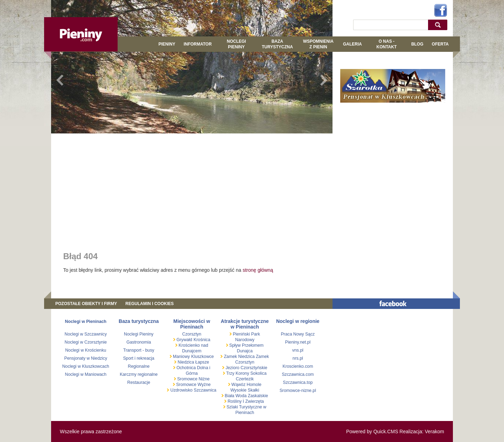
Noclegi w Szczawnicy (86, 334)
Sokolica (258, 373)
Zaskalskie (258, 396)
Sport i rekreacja (139, 358)
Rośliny (235, 401)
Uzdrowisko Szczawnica (193, 390)
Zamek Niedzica (239, 357)
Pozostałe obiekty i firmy (86, 304)
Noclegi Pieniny (236, 44)
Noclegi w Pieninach (86, 322)
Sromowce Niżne (193, 379)
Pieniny (167, 44)
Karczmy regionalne (139, 374)
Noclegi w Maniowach (86, 374)
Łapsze (202, 362)
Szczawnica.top (298, 382)
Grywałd (184, 340)
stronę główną (258, 270)
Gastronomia (139, 342)
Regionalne (139, 366)
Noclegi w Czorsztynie (86, 342)
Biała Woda (236, 396)
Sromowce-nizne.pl (298, 391)
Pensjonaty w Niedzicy (86, 358)
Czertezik (245, 379)
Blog (417, 44)
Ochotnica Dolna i (193, 368)
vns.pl (298, 350)
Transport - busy (139, 350)
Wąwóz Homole (246, 385)
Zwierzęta (255, 401)
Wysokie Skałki (245, 390)
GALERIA (352, 44)
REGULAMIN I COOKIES (149, 304)
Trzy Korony (237, 373)
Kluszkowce (202, 357)
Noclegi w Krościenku (86, 350)
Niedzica (186, 362)
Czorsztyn (192, 334)
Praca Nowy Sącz (298, 334)
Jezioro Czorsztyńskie (246, 368)
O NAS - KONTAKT (386, 44)
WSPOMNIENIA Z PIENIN (318, 44)
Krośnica (202, 340)
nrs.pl (298, 358)
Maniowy (181, 357)
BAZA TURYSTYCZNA (277, 44)
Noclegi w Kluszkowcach (86, 366)
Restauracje (139, 382)
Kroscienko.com (298, 366)
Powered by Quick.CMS (372, 431)
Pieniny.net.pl (298, 342)
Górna (192, 373)
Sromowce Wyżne (193, 385)
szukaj (439, 25)
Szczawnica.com (298, 374)
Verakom (435, 431)
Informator (198, 44)
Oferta (440, 44)
